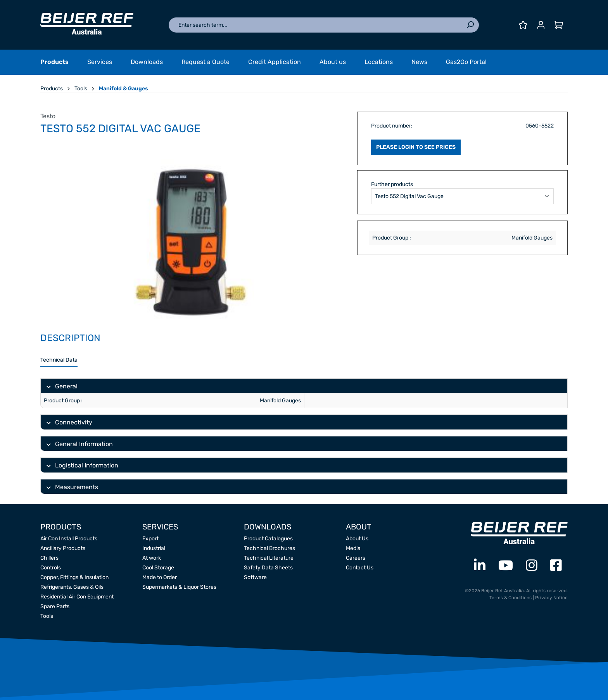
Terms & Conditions (510, 598)
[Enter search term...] (315, 25)
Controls (51, 568)
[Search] (470, 25)
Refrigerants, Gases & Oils (72, 587)
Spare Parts (55, 606)
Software (255, 577)
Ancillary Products (63, 548)
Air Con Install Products (69, 539)
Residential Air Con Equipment (77, 597)
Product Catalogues (268, 539)
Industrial (154, 548)
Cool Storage (158, 568)
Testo (48, 116)
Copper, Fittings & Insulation (74, 577)
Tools (47, 616)
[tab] (59, 360)
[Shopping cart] (559, 25)
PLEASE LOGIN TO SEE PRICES (416, 147)
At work (152, 558)
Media (353, 548)
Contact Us (360, 568)
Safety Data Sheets (268, 568)
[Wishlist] (523, 25)
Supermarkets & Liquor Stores (179, 587)
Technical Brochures (269, 548)
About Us (357, 539)
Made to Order (160, 577)
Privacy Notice (551, 598)
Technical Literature (269, 558)
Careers (356, 558)
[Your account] (541, 25)
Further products (392, 184)
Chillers (49, 558)
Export (150, 539)
